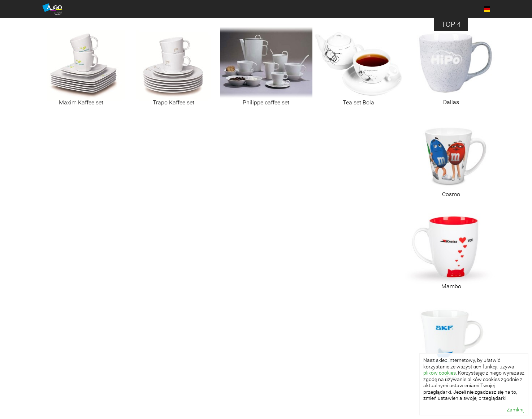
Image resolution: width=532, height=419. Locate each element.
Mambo (451, 286)
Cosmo (451, 194)
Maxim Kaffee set (81, 102)
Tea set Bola (358, 102)
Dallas (451, 102)
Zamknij (516, 410)
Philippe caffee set (266, 102)
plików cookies (440, 373)
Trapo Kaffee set (174, 102)
